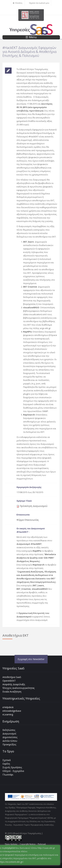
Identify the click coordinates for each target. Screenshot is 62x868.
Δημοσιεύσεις (10, 737)
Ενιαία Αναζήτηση (12, 692)
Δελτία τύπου (10, 741)
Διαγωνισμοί (9, 734)
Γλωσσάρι (8, 775)
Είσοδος (19, 3)
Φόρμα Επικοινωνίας (28, 520)
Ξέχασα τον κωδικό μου (39, 3)
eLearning (8, 714)
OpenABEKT (9, 681)
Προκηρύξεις (9, 744)
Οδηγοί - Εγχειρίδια (13, 771)
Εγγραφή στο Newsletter (31, 659)
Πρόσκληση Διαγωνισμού (34, 506)
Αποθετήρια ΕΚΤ (16, 635)
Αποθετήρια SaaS (12, 677)
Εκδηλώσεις (9, 730)
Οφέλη (6, 764)
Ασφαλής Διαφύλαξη (14, 684)
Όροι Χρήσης (11, 844)
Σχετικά (7, 760)
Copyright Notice (28, 844)
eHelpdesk (8, 707)
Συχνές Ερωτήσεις (12, 767)
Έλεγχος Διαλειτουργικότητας (19, 688)
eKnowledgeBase (12, 711)
